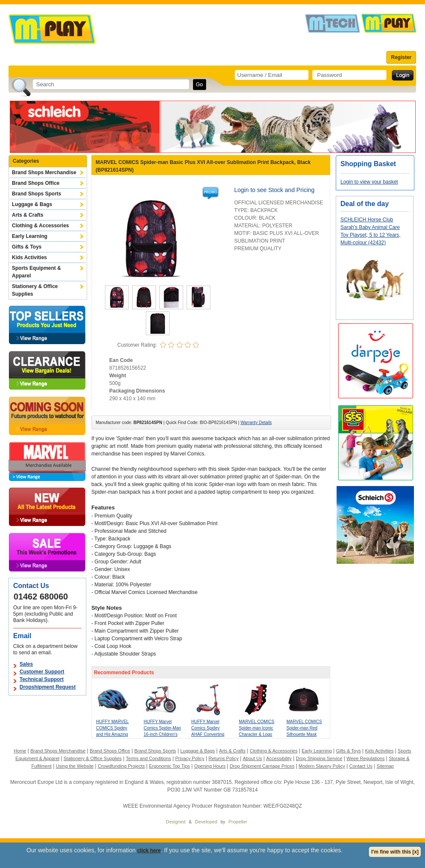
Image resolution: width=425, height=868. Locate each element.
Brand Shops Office (36, 183)
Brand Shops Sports (37, 194)
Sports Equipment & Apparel (36, 272)
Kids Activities (29, 257)
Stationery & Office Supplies (35, 290)
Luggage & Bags (32, 204)
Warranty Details (256, 423)
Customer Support (42, 672)
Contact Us (361, 766)
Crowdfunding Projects (121, 766)
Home (20, 751)
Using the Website (75, 766)
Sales (26, 664)
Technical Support (42, 679)
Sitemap (385, 766)
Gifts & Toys (27, 247)
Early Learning (30, 236)
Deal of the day (365, 204)
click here (149, 851)
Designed (176, 822)
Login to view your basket (369, 182)
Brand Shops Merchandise (44, 172)
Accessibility (279, 758)
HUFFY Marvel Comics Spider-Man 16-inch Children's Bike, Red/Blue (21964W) (162, 734)
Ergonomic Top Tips (169, 766)
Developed (206, 822)
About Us (252, 758)
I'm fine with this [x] (395, 852)
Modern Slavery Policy (322, 766)
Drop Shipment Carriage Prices (262, 766)
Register (401, 57)
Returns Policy (224, 758)
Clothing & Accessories (40, 226)
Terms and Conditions (148, 758)
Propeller (238, 822)
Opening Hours (210, 766)
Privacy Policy (190, 758)
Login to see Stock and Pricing (274, 190)
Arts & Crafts (28, 215)
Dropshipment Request (48, 687)
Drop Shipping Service (319, 758)
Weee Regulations (365, 758)
